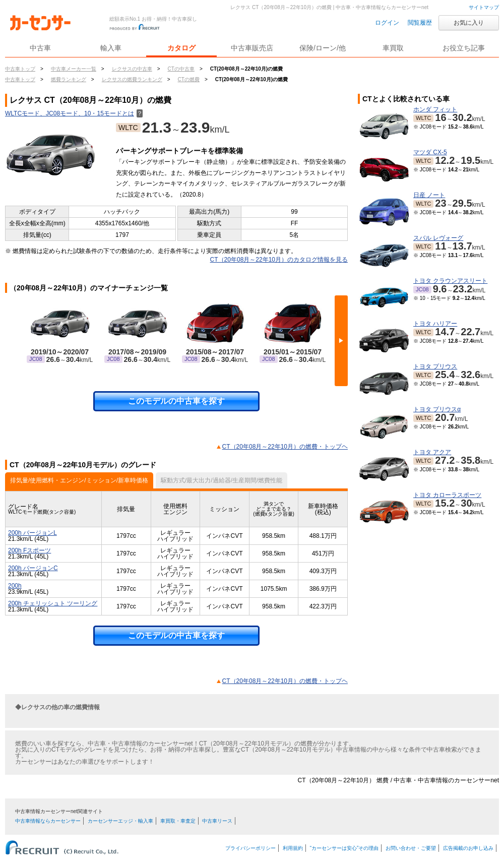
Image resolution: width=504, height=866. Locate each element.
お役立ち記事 (464, 48)
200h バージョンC (33, 568)
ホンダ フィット (435, 109)
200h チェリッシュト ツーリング (53, 603)
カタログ (181, 48)
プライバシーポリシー (250, 848)
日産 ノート (429, 195)
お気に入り (469, 23)
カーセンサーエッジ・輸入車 (120, 821)
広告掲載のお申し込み (468, 848)
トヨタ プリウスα (437, 409)
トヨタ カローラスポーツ (447, 495)
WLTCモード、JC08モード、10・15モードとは (74, 113)
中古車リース (217, 821)
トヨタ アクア (432, 452)
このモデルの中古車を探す (176, 401)
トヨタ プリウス (435, 366)
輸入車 (111, 48)
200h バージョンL (33, 533)
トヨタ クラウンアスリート (450, 281)
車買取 (393, 48)
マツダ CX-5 (430, 152)
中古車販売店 (252, 48)
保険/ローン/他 (323, 48)
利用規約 (293, 848)
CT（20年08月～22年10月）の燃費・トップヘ (285, 447)
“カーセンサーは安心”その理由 (344, 848)
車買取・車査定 (178, 821)
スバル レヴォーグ (438, 238)
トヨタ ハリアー (435, 324)
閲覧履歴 (420, 23)
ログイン (387, 23)
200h (15, 586)
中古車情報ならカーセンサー (48, 821)
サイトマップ (484, 7)
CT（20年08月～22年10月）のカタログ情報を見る (279, 260)
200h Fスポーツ (29, 550)
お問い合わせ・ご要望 (411, 848)
